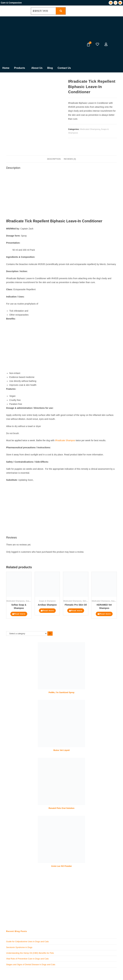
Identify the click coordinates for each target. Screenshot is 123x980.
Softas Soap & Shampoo (19, 606)
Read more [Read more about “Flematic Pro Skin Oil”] (77, 611)
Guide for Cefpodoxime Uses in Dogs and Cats (27, 942)
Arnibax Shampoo (47, 605)
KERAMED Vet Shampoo (104, 606)
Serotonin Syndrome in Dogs (19, 947)
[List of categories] (27, 634)
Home (6, 68)
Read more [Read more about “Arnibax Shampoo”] (48, 611)
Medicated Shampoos (90, 129)
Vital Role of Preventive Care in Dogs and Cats (27, 959)
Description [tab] (54, 159)
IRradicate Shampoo (65, 440)
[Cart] (88, 44)
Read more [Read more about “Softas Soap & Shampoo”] (20, 614)
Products (19, 68)
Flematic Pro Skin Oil (76, 605)
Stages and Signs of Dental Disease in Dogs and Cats (31, 964)
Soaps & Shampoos (47, 601)
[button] (20, 68)
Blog (50, 68)
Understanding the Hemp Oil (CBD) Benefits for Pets (30, 953)
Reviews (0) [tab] (70, 159)
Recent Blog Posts (17, 931)
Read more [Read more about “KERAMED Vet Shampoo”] (105, 614)
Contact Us (64, 68)
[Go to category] (50, 634)
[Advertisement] (37, 40)
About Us (37, 68)
